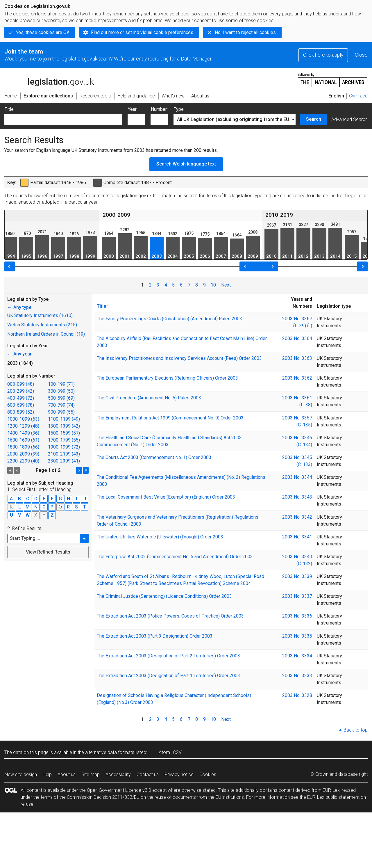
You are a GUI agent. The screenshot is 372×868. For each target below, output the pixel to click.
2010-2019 (279, 215)
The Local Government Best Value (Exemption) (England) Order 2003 (166, 497)
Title (101, 306)
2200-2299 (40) (23, 461)
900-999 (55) (61, 412)
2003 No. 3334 (297, 656)
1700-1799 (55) (64, 440)
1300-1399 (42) (64, 426)
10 (213, 285)
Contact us (148, 774)
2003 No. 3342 (297, 517)
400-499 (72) (21, 398)
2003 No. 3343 (297, 497)
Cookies (208, 774)
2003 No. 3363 (297, 358)
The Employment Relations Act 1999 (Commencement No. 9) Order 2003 (170, 418)
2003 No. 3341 (297, 537)
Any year (19, 354)
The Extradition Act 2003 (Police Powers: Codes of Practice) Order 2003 (170, 616)
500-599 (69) (61, 398)
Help (47, 774)
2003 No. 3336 (297, 616)
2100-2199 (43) (64, 454)
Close (361, 55)
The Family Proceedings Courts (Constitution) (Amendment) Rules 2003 (169, 319)
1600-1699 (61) (23, 440)
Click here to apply (323, 55)
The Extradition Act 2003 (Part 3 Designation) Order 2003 (155, 636)
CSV (177, 752)
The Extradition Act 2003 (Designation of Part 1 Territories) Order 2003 (168, 676)
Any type (19, 307)
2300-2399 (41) (64, 461)
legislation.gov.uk (49, 80)
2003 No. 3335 (297, 636)
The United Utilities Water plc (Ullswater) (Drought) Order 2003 (160, 537)
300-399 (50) (61, 391)
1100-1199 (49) (64, 419)
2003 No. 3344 (297, 477)
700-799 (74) (61, 405)
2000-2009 (116, 215)
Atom (164, 752)
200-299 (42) (21, 391)
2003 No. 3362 (297, 378)
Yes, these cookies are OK (43, 32)
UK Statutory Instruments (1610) (40, 315)
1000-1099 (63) (23, 419)
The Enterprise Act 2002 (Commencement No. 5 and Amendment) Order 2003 (175, 557)
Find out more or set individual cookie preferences (142, 32)
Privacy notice (179, 774)
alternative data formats (110, 752)
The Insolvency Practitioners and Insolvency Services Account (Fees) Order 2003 (179, 358)
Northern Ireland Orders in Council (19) (46, 334)
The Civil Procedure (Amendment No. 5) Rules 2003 (149, 398)
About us (67, 774)
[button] (84, 538)
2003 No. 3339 (297, 576)
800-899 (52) (21, 412)
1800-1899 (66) (23, 447)
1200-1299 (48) (23, 426)
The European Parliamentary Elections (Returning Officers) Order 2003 (167, 378)
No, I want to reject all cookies (245, 32)
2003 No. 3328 (297, 695)
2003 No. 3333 (297, 676)
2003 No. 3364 (297, 338)
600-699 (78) (21, 405)
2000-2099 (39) (23, 454)
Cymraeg (358, 96)
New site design (21, 774)
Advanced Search (349, 119)
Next (226, 285)
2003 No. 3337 (297, 596)
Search (314, 119)
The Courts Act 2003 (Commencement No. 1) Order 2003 (154, 457)
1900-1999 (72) (64, 447)
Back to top (356, 730)
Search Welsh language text (186, 164)
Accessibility (118, 774)
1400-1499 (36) (23, 433)
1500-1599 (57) (64, 433)
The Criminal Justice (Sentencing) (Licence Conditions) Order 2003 (164, 596)
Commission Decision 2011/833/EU (103, 797)
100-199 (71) (61, 384)
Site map (91, 774)
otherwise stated (198, 790)
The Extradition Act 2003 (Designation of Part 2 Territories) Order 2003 (168, 656)
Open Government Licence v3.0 (119, 790)
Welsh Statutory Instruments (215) (42, 325)
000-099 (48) (21, 384)
